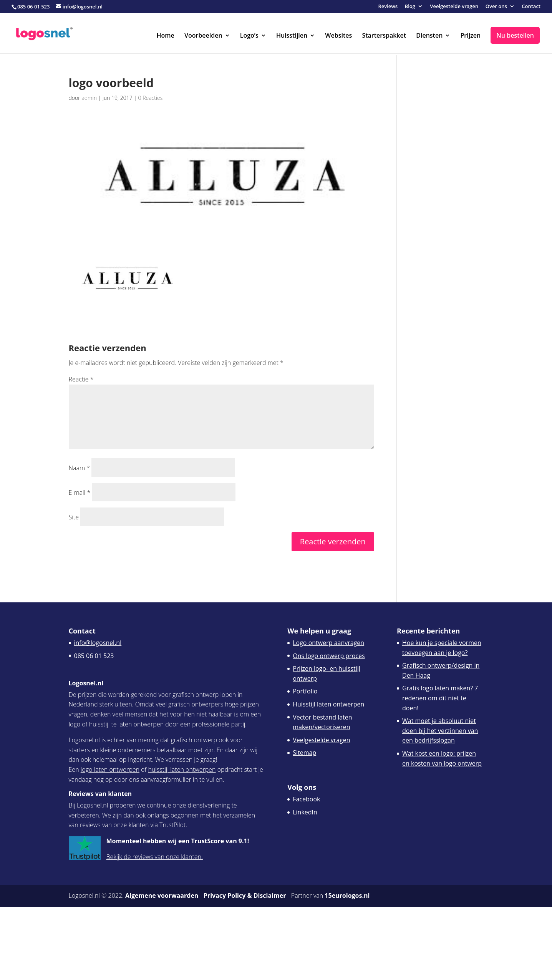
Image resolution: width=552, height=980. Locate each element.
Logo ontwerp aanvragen (328, 643)
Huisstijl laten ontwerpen (328, 704)
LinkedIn (305, 812)
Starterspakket (384, 36)
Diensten (429, 36)
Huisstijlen (292, 36)
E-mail (80, 492)
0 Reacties (151, 98)
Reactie (81, 379)
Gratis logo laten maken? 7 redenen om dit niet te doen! (440, 698)
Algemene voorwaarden (162, 895)
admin (89, 98)
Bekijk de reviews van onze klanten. (155, 857)
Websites (338, 36)
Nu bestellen (515, 35)
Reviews (388, 7)
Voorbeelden (203, 36)
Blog (410, 7)
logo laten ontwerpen (110, 769)
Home (166, 36)
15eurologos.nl (347, 895)
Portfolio (305, 691)
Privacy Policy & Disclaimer (245, 895)
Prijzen (470, 36)
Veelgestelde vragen (454, 7)
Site (74, 517)
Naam (80, 468)
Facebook (306, 799)
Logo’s (249, 36)
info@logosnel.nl (98, 643)
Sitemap (304, 753)
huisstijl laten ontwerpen (182, 769)
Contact (531, 7)
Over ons (496, 7)
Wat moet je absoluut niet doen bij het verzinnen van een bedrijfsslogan (440, 730)
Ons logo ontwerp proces (329, 656)
